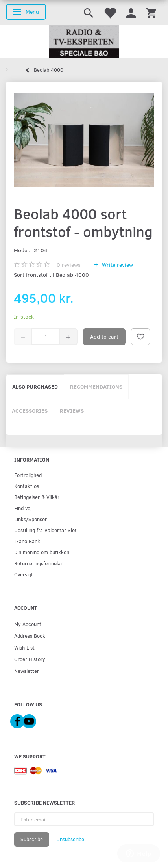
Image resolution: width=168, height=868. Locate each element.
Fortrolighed (28, 475)
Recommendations (96, 387)
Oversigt (24, 574)
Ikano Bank (27, 541)
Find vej (23, 508)
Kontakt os (27, 486)
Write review (117, 265)
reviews (69, 265)
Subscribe (32, 839)
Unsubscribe (70, 839)
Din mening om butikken (42, 552)
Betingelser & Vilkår (37, 497)
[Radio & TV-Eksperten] (84, 42)
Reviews (72, 411)
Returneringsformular (38, 563)
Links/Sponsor (30, 519)
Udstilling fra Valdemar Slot (45, 530)
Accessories (30, 411)
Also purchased (35, 387)
